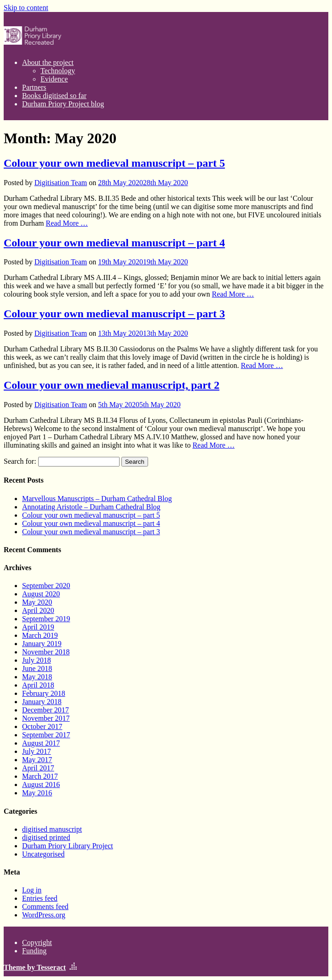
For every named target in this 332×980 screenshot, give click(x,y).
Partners (34, 87)
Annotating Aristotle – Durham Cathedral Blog (91, 507)
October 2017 (42, 726)
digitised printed (46, 837)
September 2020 (46, 586)
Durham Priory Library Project (68, 846)
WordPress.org (44, 915)
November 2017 (46, 718)
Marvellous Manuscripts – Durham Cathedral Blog (97, 499)
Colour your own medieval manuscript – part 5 (114, 163)
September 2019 (46, 619)
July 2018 (37, 660)
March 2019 (40, 635)
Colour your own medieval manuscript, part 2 (112, 385)
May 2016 (37, 793)
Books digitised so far (54, 96)
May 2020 (37, 602)
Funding (34, 951)
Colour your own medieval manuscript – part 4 (114, 243)
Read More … (67, 223)
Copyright (37, 942)
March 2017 (40, 776)
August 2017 (41, 743)
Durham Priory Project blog (63, 104)
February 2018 (44, 693)
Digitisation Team (61, 183)
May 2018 (37, 677)
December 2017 (46, 710)
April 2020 (38, 610)
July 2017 (37, 751)
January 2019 (42, 644)
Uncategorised (43, 854)
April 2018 (38, 685)
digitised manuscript (52, 829)
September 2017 (46, 735)
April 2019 (38, 627)
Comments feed (45, 907)
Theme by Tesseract (35, 967)
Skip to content (26, 8)
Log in (32, 890)
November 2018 (46, 652)
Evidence (54, 79)
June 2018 (37, 668)
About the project (48, 62)
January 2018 (42, 702)
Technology (58, 71)
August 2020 (41, 594)
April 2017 (38, 768)
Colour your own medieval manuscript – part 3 (114, 314)
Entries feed (40, 898)
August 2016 (41, 785)
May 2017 (37, 760)
